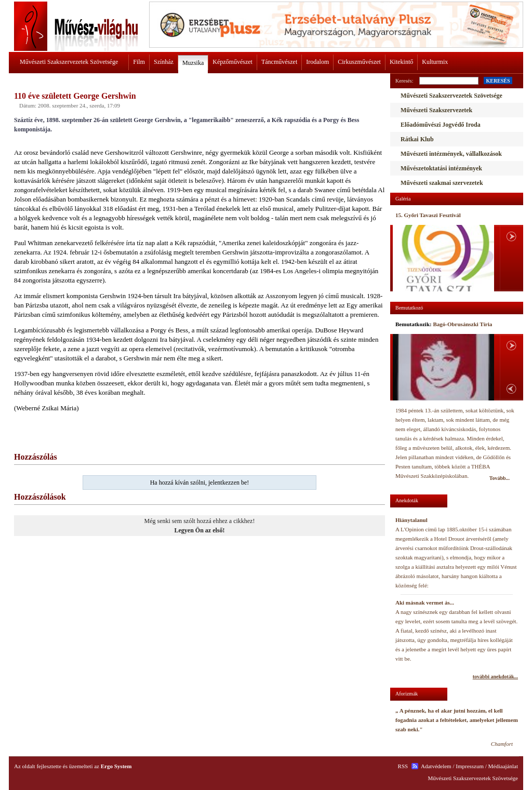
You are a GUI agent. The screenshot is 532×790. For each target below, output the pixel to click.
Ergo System (116, 766)
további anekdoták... (495, 677)
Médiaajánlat (503, 766)
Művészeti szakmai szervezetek (442, 183)
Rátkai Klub (417, 139)
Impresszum (470, 766)
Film (139, 62)
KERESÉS (498, 81)
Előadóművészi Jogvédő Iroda (441, 125)
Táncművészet (279, 62)
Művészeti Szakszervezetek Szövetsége (69, 62)
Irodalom (317, 62)
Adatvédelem (436, 766)
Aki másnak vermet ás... (425, 602)
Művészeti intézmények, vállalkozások (451, 154)
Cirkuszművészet (359, 62)
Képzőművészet (232, 62)
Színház (164, 62)
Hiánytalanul (411, 520)
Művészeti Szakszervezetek (436, 110)
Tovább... (500, 478)
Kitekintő (401, 62)
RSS (403, 766)
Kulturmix (435, 62)
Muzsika (193, 63)
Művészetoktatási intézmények (441, 168)
